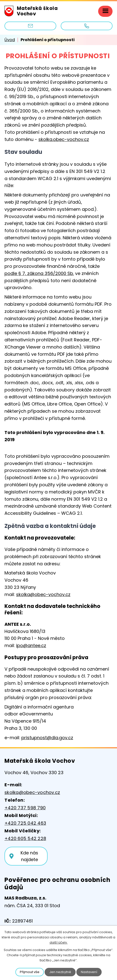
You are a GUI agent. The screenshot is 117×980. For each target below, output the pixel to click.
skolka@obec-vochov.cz (43, 594)
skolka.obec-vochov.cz (64, 139)
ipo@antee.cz (31, 645)
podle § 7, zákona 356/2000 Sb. (39, 273)
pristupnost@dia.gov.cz (47, 738)
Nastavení (89, 972)
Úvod (10, 40)
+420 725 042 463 (25, 823)
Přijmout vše (30, 972)
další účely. (59, 942)
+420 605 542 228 (25, 838)
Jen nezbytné (60, 972)
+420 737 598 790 (25, 808)
